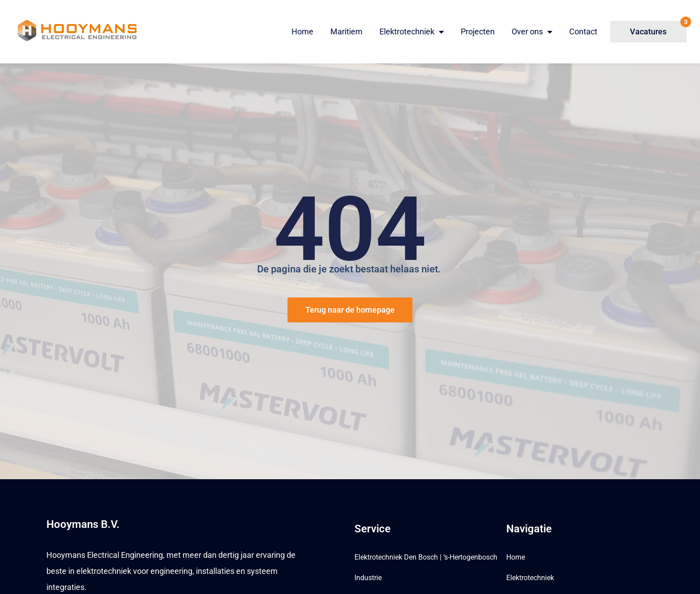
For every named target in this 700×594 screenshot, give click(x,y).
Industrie (368, 578)
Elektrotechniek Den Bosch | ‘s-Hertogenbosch (426, 557)
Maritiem (346, 31)
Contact (583, 31)
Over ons (532, 32)
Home (302, 31)
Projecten (478, 31)
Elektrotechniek (412, 32)
